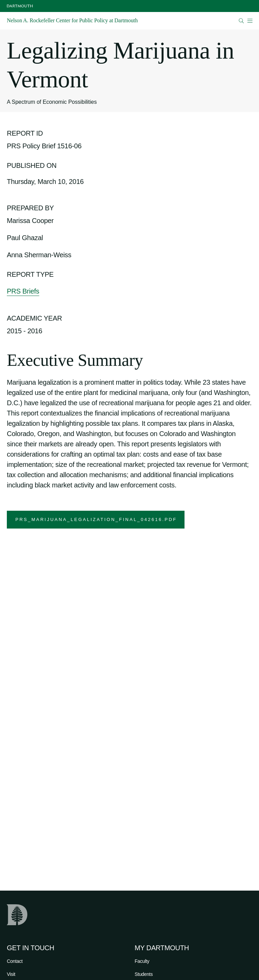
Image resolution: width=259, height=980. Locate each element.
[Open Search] (241, 21)
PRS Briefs (23, 291)
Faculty (142, 961)
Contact (15, 961)
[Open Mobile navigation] (250, 21)
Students (144, 974)
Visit (11, 974)
